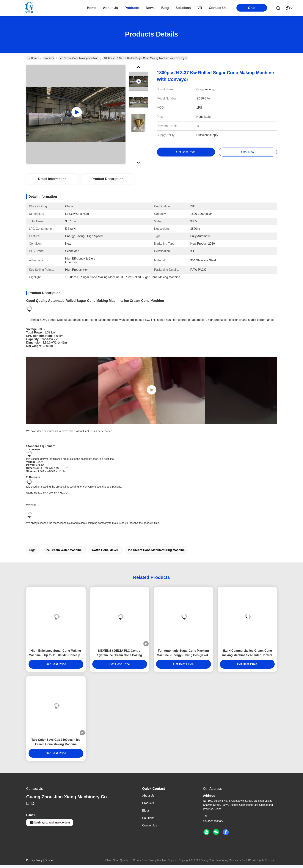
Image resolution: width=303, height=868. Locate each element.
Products (49, 58)
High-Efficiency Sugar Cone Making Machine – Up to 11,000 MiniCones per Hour (56, 653)
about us (110, 8)
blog (165, 8)
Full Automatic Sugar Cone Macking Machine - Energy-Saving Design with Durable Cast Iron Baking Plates (183, 653)
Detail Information (52, 179)
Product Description (107, 179)
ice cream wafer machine (63, 550)
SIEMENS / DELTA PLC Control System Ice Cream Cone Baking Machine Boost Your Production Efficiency (120, 653)
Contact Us (150, 825)
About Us (148, 796)
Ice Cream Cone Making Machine (79, 58)
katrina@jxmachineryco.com (50, 823)
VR (200, 8)
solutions (183, 8)
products (132, 8)
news (150, 8)
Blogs (146, 811)
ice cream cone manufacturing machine (156, 550)
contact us (218, 8)
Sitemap (49, 860)
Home (92, 8)
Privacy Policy (34, 860)
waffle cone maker (105, 550)
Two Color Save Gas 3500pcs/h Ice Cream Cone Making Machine (56, 742)
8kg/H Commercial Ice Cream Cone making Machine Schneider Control (247, 653)
